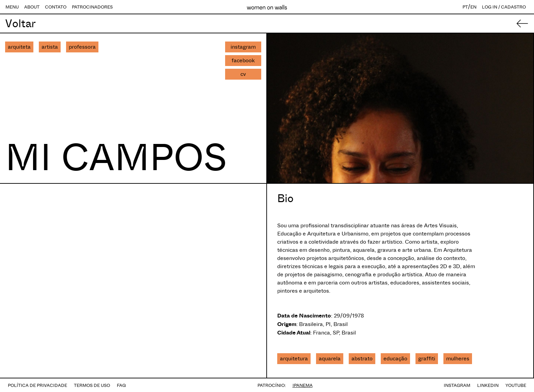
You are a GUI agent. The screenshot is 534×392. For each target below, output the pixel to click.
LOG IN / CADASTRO (504, 7)
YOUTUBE (516, 385)
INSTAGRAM (457, 385)
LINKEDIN (488, 385)
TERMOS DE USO (92, 385)
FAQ (121, 385)
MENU (12, 7)
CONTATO (56, 7)
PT (465, 7)
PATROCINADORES (92, 7)
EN (473, 7)
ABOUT (32, 7)
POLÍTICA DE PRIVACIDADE (37, 385)
